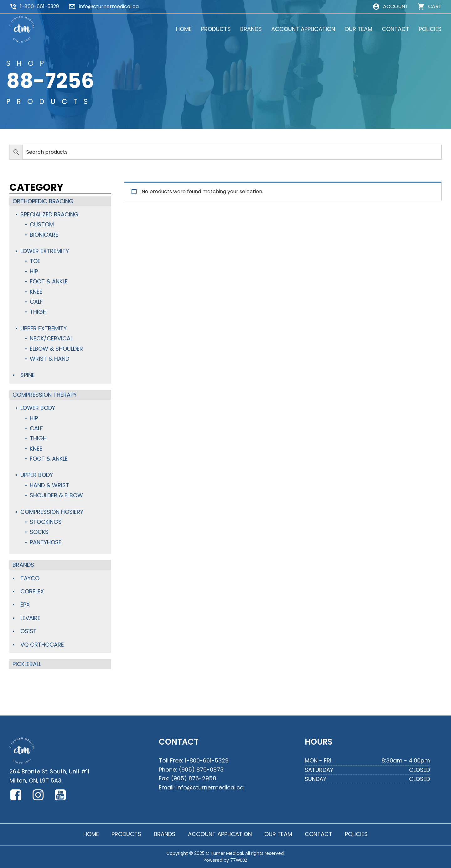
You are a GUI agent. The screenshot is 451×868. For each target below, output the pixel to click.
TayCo (30, 578)
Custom (42, 224)
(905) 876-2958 (194, 778)
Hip (34, 271)
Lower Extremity (45, 251)
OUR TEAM (358, 29)
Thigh (38, 312)
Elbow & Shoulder (56, 349)
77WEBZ (239, 860)
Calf (36, 302)
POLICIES (430, 29)
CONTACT (396, 29)
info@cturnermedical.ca (109, 6)
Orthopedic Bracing (43, 201)
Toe (35, 261)
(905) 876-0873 (201, 770)
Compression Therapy (45, 395)
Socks (39, 532)
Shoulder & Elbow (56, 495)
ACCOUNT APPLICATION (303, 29)
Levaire (30, 618)
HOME (184, 29)
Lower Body (38, 408)
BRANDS (251, 29)
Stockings (46, 522)
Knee (36, 292)
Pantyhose (46, 542)
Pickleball (27, 664)
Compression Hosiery (52, 512)
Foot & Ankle (49, 281)
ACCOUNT (396, 6)
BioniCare (44, 235)
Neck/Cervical (51, 338)
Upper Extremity (44, 328)
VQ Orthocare (42, 645)
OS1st (29, 631)
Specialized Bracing (49, 214)
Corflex (32, 591)
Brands (23, 565)
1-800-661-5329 (39, 6)
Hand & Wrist (49, 485)
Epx (25, 604)
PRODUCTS (216, 29)
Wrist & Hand (49, 359)
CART (435, 6)
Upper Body (37, 475)
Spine (28, 375)
